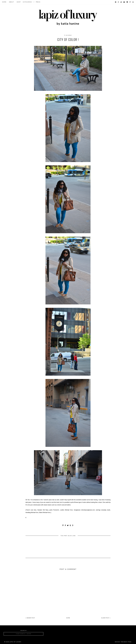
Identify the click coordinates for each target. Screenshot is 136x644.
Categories (27, 2)
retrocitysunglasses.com (81, 44)
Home (4, 2)
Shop (19, 2)
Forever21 (43, 44)
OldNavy (65, 44)
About (12, 2)
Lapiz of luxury (15, 642)
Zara (96, 44)
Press (38, 2)
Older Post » (106, 618)
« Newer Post (30, 618)
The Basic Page (126, 642)
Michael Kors (54, 44)
